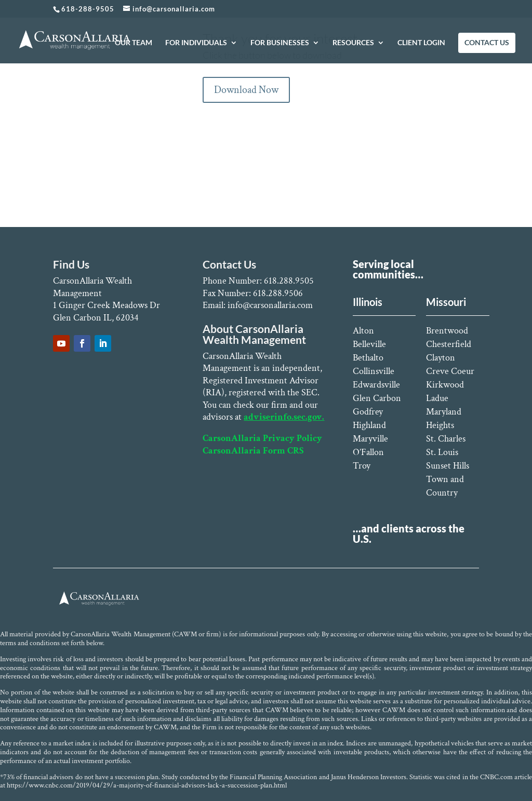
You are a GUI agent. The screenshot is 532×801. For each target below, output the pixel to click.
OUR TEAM (134, 43)
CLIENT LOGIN (421, 43)
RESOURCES (353, 43)
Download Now (246, 90)
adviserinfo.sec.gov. (284, 417)
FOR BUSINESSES (280, 43)
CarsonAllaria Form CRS (253, 451)
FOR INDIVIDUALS (196, 43)
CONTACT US (487, 43)
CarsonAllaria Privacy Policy (262, 438)
